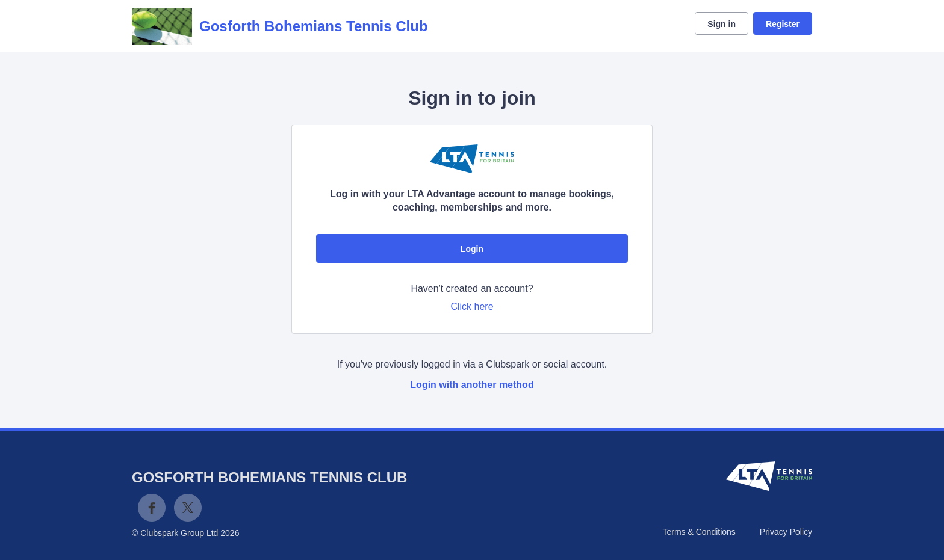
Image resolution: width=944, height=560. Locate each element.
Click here (472, 306)
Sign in (722, 24)
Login (472, 249)
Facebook (152, 508)
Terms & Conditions (699, 532)
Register (783, 24)
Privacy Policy (786, 532)
